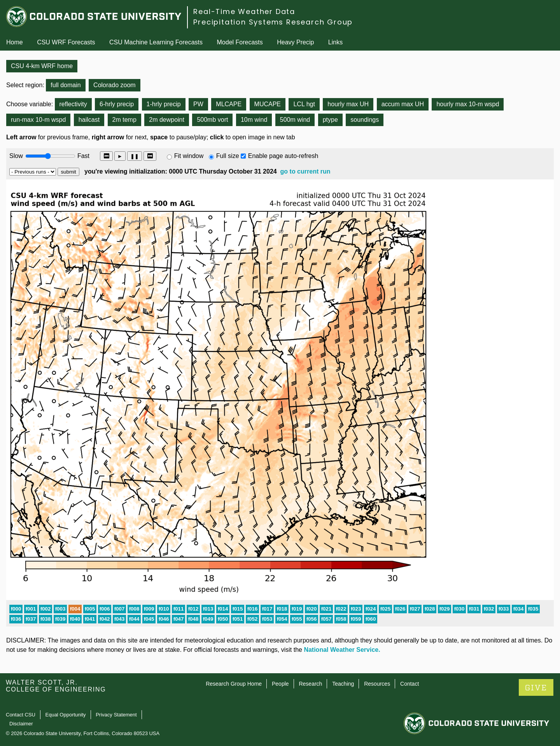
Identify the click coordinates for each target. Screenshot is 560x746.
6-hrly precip (117, 104)
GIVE (536, 688)
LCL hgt (304, 104)
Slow (16, 156)
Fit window (189, 156)
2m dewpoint (167, 120)
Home (15, 42)
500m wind (295, 120)
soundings (365, 120)
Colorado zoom (115, 85)
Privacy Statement (116, 715)
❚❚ (135, 156)
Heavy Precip (295, 42)
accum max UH (403, 104)
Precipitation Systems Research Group (273, 22)
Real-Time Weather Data (244, 11)
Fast (83, 156)
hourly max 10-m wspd (468, 104)
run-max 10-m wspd (38, 120)
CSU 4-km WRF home (42, 66)
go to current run (305, 171)
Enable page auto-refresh (283, 156)
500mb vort (212, 120)
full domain (66, 85)
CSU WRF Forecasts (66, 42)
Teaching (343, 684)
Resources (377, 684)
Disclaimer (21, 724)
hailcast (89, 120)
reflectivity (73, 104)
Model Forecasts (240, 42)
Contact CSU (21, 715)
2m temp (124, 120)
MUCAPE (268, 104)
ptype (330, 120)
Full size (228, 156)
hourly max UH (348, 104)
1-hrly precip (164, 104)
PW (198, 104)
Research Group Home (234, 684)
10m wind (254, 120)
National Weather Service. (342, 650)
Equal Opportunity (66, 715)
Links (335, 42)
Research (310, 684)
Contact (409, 684)
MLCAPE (229, 104)
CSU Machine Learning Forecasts (156, 42)
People (280, 684)
